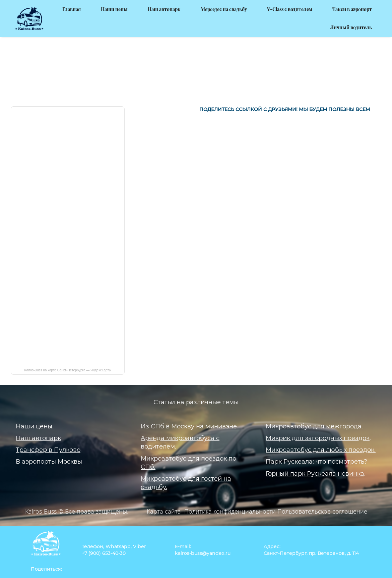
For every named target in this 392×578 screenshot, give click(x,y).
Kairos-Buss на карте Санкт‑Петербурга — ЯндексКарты (68, 361)
